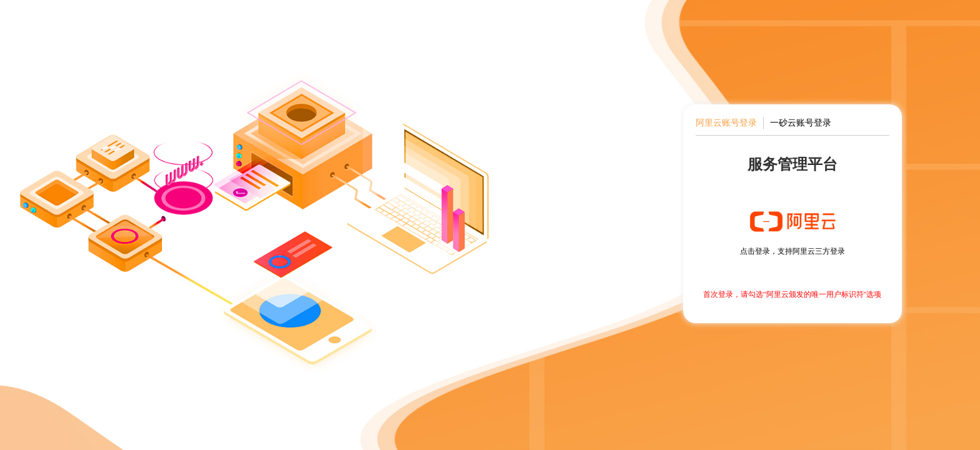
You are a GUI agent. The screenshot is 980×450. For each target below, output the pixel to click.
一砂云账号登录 (801, 123)
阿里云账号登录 (726, 123)
